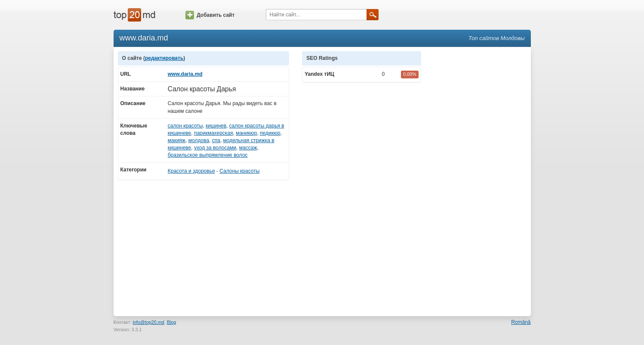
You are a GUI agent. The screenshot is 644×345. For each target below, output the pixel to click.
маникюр (246, 133)
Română (521, 322)
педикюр (270, 133)
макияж (177, 140)
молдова (199, 140)
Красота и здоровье (191, 171)
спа (216, 140)
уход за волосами (215, 148)
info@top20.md (148, 322)
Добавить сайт (210, 15)
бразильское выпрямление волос (208, 155)
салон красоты (185, 126)
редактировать (164, 58)
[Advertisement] (480, 180)
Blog (172, 322)
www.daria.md (185, 74)
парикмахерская (214, 133)
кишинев (216, 126)
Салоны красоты (239, 171)
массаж (248, 148)
